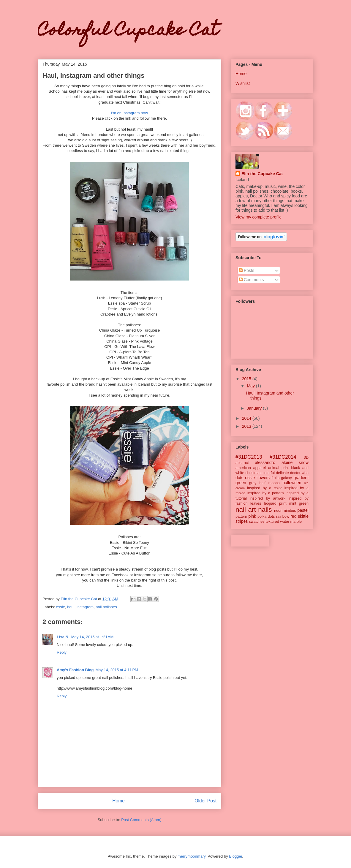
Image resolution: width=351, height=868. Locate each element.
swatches (257, 522)
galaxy (287, 478)
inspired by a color (264, 488)
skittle (303, 516)
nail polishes (106, 607)
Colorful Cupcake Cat (128, 31)
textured (272, 522)
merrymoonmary (192, 856)
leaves (256, 503)
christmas (254, 473)
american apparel (251, 468)
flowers (263, 478)
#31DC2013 (249, 457)
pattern (241, 517)
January (255, 408)
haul (71, 607)
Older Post (205, 801)
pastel (303, 510)
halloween (292, 483)
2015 (247, 379)
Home (118, 801)
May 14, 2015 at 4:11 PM (117, 670)
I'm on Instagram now (129, 113)
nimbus (290, 511)
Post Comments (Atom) (141, 820)
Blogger (235, 856)
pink (252, 516)
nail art (246, 510)
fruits (275, 478)
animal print (279, 468)
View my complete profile (258, 217)
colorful (269, 473)
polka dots (266, 517)
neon (278, 511)
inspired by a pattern (266, 493)
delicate (282, 473)
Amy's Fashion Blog (75, 670)
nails (265, 510)
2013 (247, 426)
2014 (247, 418)
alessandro (265, 462)
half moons (269, 483)
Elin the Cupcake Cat (262, 174)
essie (61, 607)
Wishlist (243, 83)
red (293, 516)
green (241, 483)
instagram (85, 607)
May (251, 386)
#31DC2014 (283, 457)
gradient (301, 478)
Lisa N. (63, 637)
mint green (299, 503)
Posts (247, 270)
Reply (62, 652)
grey (253, 483)
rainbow (283, 517)
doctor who (299, 473)
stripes (242, 521)
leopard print (275, 503)
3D (306, 457)
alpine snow (295, 462)
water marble (291, 522)
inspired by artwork (268, 498)
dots (239, 478)
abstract (242, 463)
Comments (252, 280)
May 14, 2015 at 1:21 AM (93, 637)
